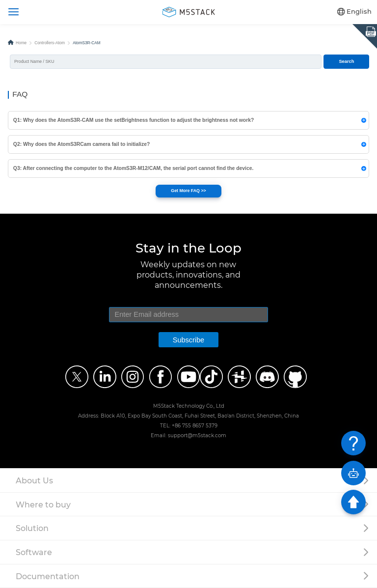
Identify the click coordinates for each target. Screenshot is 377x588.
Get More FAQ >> (188, 191)
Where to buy (43, 504)
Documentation (48, 576)
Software (34, 552)
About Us (34, 480)
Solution (32, 528)
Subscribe (188, 340)
